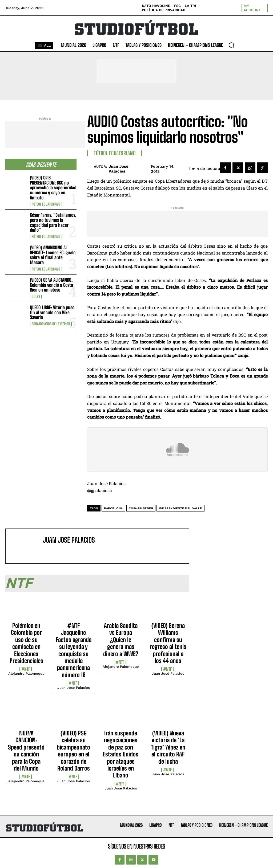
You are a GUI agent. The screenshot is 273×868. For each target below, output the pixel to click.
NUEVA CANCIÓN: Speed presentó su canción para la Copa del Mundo (26, 751)
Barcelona (113, 508)
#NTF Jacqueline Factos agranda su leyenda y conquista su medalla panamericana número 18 (74, 650)
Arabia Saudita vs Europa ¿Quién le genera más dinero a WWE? (121, 640)
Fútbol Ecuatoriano (46, 204)
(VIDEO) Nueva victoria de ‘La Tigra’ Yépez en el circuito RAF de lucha (168, 747)
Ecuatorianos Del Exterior (51, 324)
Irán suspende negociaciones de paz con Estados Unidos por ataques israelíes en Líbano (121, 754)
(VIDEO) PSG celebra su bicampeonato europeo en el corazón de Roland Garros (73, 751)
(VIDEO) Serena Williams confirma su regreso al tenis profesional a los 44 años (168, 643)
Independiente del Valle (180, 508)
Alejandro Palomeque (26, 673)
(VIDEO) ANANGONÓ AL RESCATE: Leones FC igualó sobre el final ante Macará (53, 255)
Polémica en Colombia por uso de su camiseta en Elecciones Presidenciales (26, 643)
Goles (36, 297)
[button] (231, 45)
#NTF (26, 669)
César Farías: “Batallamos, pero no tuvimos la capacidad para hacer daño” (53, 222)
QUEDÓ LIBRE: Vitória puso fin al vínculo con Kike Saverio (52, 312)
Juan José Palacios (119, 169)
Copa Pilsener (141, 508)
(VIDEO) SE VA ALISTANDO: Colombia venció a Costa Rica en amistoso (51, 285)
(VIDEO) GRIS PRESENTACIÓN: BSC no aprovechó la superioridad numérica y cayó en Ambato (53, 188)
